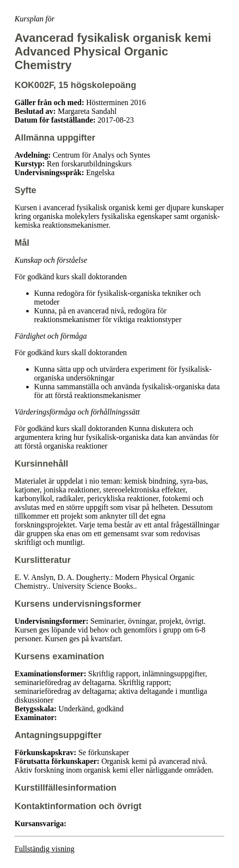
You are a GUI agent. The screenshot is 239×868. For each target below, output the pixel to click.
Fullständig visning (44, 849)
